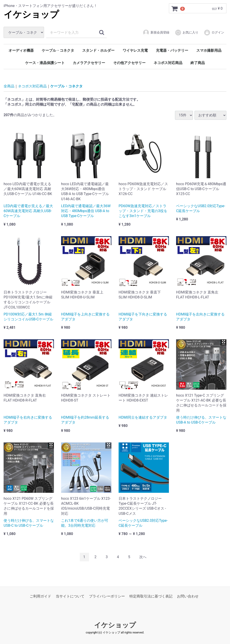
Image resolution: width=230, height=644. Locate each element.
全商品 (9, 86)
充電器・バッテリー (172, 50)
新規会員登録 (156, 33)
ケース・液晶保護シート (45, 63)
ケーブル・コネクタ (58, 50)
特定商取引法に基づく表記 (151, 596)
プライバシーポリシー (107, 596)
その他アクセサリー (129, 63)
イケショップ (31, 14)
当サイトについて (70, 596)
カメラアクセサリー (89, 63)
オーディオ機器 (21, 50)
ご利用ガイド (40, 596)
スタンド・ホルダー (98, 50)
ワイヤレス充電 (135, 50)
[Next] (143, 557)
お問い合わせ (188, 596)
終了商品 (198, 63)
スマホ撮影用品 (209, 50)
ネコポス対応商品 (168, 63)
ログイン (214, 33)
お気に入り (187, 33)
